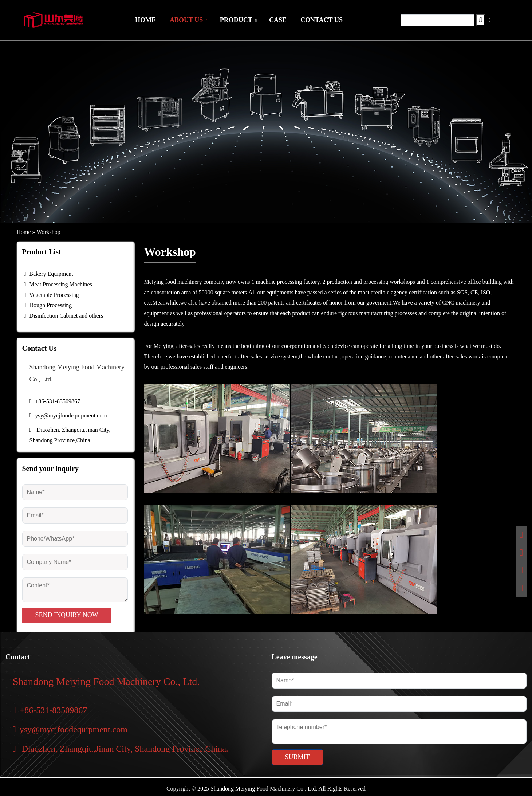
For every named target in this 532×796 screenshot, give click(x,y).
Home (24, 232)
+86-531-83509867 (55, 401)
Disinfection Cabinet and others (66, 316)
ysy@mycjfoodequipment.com (68, 415)
